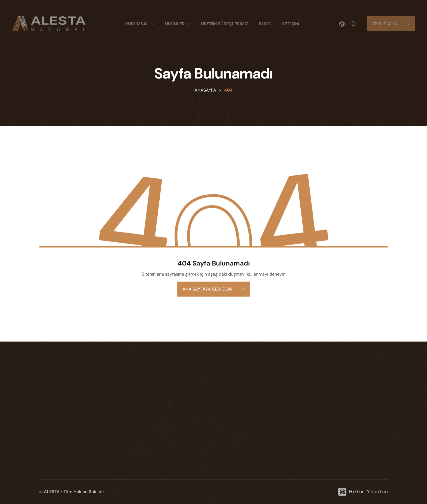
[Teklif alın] (393, 24)
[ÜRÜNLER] (178, 24)
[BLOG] (265, 24)
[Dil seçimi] (344, 24)
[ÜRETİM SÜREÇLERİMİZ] (225, 24)
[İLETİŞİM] (290, 24)
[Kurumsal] (140, 24)
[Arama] (356, 24)
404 (228, 90)
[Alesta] (47, 24)
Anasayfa (205, 90)
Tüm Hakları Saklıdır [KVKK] (84, 492)
